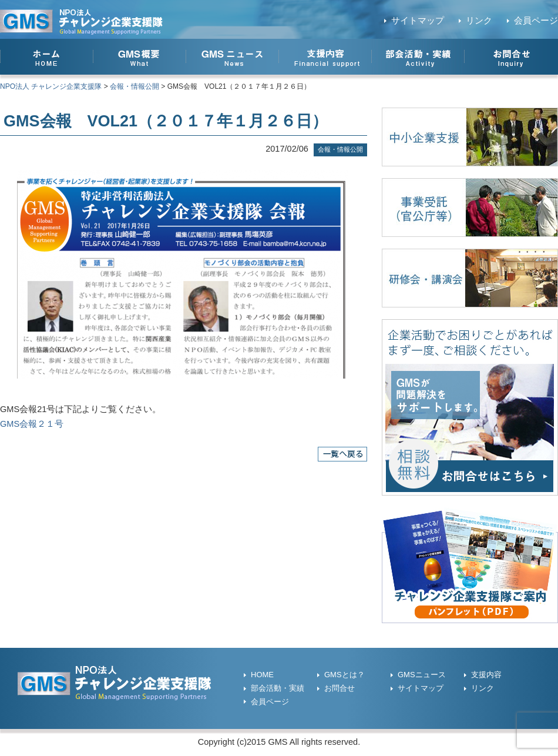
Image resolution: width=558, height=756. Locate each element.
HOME (262, 675)
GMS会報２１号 (32, 424)
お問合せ (339, 688)
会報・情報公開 (340, 149)
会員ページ (536, 21)
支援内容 (486, 675)
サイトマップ (418, 21)
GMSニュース (422, 675)
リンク (479, 21)
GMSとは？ (344, 675)
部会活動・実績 (278, 688)
